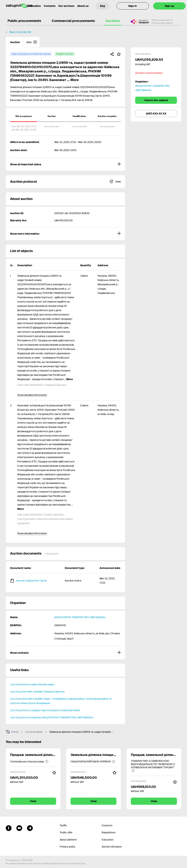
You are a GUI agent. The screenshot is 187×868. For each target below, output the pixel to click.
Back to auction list (20, 32)
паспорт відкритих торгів (31, 581)
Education (108, 840)
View (33, 801)
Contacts (50, 6)
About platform (68, 840)
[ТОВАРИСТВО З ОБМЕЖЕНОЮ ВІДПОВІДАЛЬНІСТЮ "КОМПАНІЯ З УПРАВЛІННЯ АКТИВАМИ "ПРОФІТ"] (154, 766)
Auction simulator (112, 847)
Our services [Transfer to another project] (66, 6)
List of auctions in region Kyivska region (32, 684)
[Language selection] (102, 6)
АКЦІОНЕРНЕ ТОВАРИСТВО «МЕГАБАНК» (80, 617)
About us (83, 6)
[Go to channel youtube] (19, 828)
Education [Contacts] (34, 6)
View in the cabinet (156, 100)
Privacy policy (68, 847)
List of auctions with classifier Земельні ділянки (37, 692)
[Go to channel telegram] (30, 828)
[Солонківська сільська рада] (29, 761)
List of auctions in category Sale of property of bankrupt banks (45, 710)
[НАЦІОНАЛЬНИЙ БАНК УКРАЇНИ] (93, 761)
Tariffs (63, 825)
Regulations (109, 832)
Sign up (169, 6)
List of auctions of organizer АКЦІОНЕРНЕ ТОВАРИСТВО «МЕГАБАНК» (52, 717)
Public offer (66, 832)
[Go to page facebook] (9, 828)
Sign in (133, 6)
